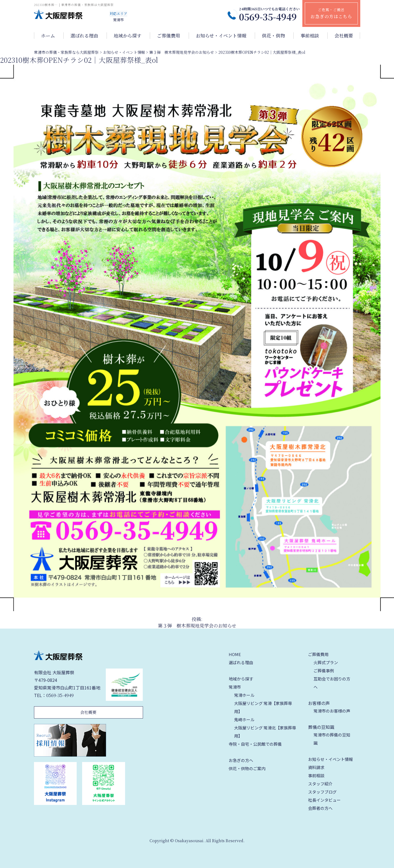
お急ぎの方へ (241, 760)
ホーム (48, 36)
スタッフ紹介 (320, 784)
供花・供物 (273, 36)
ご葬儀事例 (324, 671)
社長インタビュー (324, 800)
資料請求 (316, 767)
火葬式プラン (326, 662)
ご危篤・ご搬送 (331, 13)
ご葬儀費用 (168, 36)
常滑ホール (244, 695)
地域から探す (128, 36)
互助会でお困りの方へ (332, 683)
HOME (235, 654)
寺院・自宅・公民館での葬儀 (255, 744)
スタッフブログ (322, 792)
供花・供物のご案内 (247, 768)
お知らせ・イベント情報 (221, 36)
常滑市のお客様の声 (332, 711)
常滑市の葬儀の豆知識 (332, 739)
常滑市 (235, 687)
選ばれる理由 (84, 36)
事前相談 (310, 36)
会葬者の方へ (320, 808)
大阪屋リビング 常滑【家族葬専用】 (263, 707)
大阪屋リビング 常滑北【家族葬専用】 (265, 732)
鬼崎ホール (244, 719)
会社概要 (344, 36)
